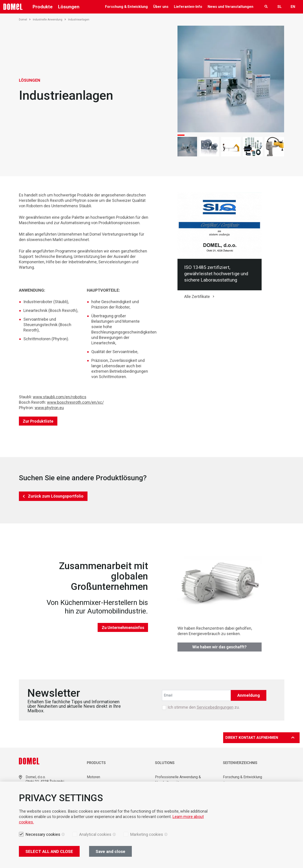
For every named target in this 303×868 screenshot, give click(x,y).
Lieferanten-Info (188, 7)
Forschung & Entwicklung (126, 7)
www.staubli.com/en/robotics (60, 397)
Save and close (110, 851)
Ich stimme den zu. (204, 707)
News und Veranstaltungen (230, 7)
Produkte (43, 7)
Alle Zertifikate (197, 296)
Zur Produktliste (38, 421)
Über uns (161, 7)
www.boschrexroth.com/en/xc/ (75, 402)
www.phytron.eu (49, 408)
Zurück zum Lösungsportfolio (56, 496)
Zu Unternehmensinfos (123, 628)
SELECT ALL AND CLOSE (49, 851)
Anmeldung (249, 695)
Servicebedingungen (215, 707)
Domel (25, 20)
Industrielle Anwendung (49, 20)
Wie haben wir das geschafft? (219, 647)
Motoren (93, 777)
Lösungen (69, 7)
